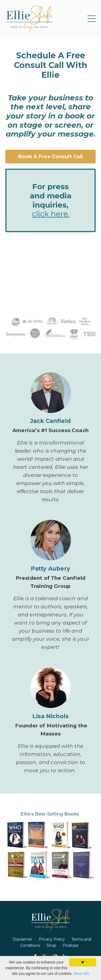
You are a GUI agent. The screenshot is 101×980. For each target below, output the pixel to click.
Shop (51, 945)
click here (50, 214)
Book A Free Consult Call (50, 157)
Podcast (71, 945)
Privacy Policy (52, 939)
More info (81, 974)
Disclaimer (22, 939)
